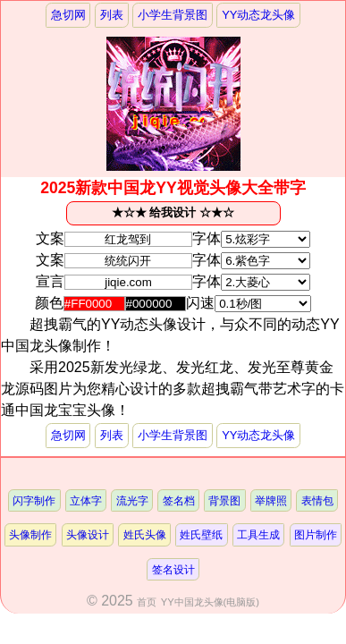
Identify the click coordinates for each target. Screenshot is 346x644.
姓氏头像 (145, 534)
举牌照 (271, 500)
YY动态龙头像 (258, 15)
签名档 (179, 500)
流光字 (132, 500)
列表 (112, 15)
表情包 (317, 500)
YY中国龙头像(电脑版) (210, 602)
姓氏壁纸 (201, 534)
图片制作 (316, 534)
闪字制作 (34, 500)
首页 (147, 602)
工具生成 (258, 534)
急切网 (68, 15)
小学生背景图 (173, 15)
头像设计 (88, 534)
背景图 (224, 500)
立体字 (86, 500)
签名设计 (173, 569)
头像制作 (30, 534)
